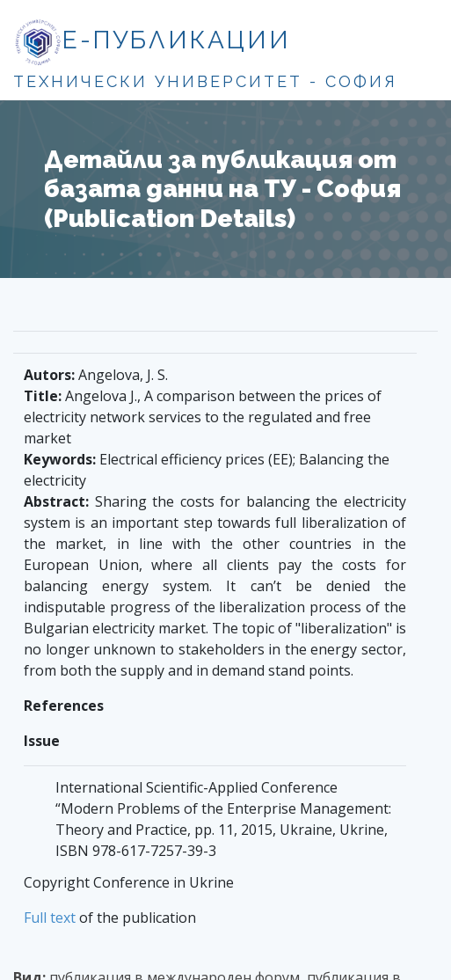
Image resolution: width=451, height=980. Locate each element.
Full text (50, 918)
